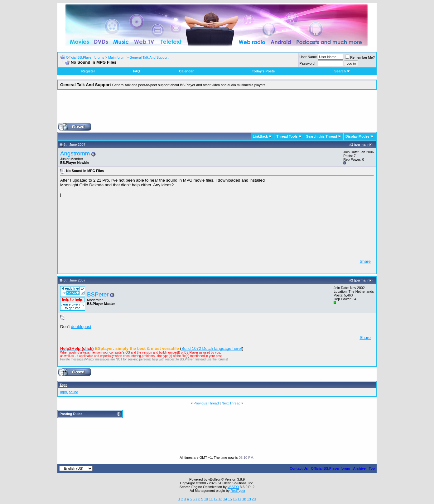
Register (88, 71)
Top (372, 468)
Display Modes (357, 136)
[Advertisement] (217, 109)
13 (220, 499)
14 (225, 499)
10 (206, 499)
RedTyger (238, 491)
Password (307, 63)
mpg (63, 392)
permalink (363, 144)
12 (215, 499)
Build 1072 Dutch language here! (212, 348)
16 (235, 499)
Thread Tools (287, 136)
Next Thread (231, 403)
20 (254, 499)
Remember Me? (360, 57)
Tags (63, 385)
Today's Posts (263, 71)
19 (249, 499)
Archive (359, 468)
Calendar (186, 71)
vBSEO (233, 487)
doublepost (81, 327)
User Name (308, 57)
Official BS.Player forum (330, 468)
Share (365, 261)
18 (244, 499)
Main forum (117, 57)
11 (211, 499)
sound (74, 392)
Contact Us (299, 468)
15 (230, 499)
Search (342, 71)
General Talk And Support (149, 57)
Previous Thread (206, 403)
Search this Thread (322, 136)
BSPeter (98, 294)
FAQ (136, 71)
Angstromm (75, 153)
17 (239, 499)
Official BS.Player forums (85, 57)
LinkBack (260, 136)
